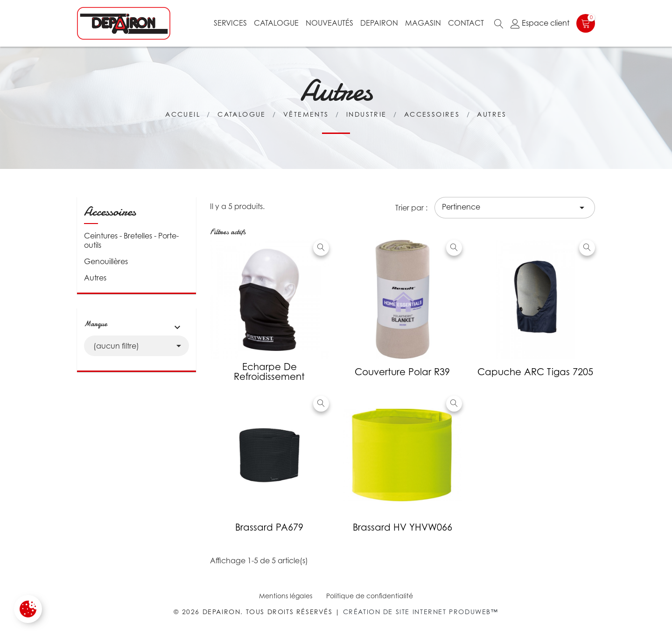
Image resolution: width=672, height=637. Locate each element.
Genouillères (106, 261)
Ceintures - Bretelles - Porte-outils (131, 240)
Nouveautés (329, 23)
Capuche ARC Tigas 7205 (535, 372)
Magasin (423, 23)
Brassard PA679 (269, 527)
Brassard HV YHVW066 (402, 527)
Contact (466, 23)
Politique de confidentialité (370, 596)
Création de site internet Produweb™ (421, 612)
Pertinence (515, 208)
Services (230, 23)
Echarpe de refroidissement (269, 372)
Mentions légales (286, 596)
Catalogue (276, 23)
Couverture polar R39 (402, 372)
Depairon (379, 23)
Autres (95, 278)
